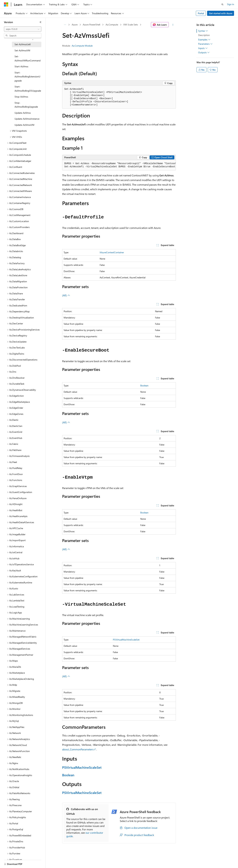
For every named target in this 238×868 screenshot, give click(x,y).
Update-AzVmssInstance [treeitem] (27, 119)
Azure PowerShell (91, 25)
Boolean (144, 385)
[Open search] (222, 4)
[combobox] (23, 29)
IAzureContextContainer (112, 252)
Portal (201, 13)
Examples (204, 40)
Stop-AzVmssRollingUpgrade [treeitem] (26, 105)
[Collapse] (40, 22)
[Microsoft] (6, 4)
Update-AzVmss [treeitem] (23, 113)
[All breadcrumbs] (65, 25)
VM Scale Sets (131, 25)
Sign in (231, 4)
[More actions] (173, 25)
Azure (75, 25)
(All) (66, 295)
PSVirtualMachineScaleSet (126, 640)
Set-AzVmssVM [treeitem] (22, 50)
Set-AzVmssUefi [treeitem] (23, 44)
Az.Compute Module (82, 46)
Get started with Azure (221, 13)
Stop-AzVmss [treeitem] (21, 97)
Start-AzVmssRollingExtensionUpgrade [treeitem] (27, 77)
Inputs (203, 48)
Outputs (204, 52)
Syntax (203, 31)
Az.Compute (112, 25)
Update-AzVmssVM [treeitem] (24, 125)
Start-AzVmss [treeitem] (21, 66)
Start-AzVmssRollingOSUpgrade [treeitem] (28, 89)
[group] (119, 165)
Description (204, 35)
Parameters (205, 44)
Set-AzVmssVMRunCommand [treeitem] (28, 58)
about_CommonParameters (78, 749)
